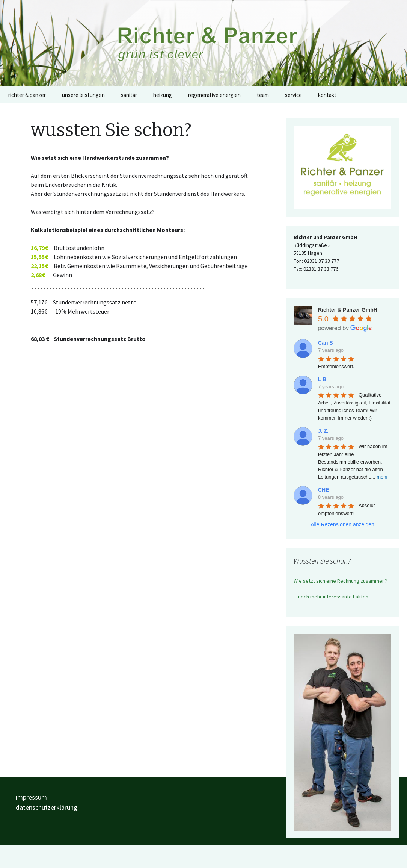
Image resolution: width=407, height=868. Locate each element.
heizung (163, 95)
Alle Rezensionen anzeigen (342, 524)
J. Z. (323, 431)
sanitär (129, 95)
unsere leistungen (83, 95)
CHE (324, 490)
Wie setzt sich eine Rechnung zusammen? (340, 581)
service (293, 95)
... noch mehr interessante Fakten (331, 597)
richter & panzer (27, 95)
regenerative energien (214, 95)
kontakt (327, 95)
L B (322, 379)
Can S (326, 343)
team (263, 95)
